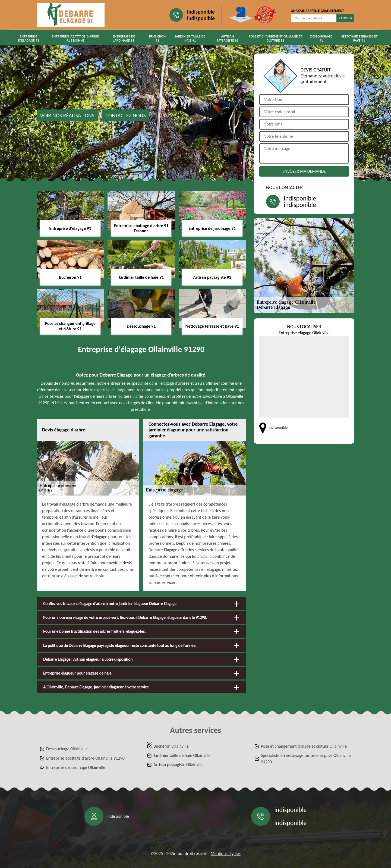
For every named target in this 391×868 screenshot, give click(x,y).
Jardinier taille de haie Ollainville (182, 755)
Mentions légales (226, 853)
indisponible (201, 12)
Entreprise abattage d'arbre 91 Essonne (75, 38)
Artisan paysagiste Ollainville (178, 765)
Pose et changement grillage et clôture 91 (275, 38)
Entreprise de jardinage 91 (124, 38)
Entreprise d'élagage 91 (29, 38)
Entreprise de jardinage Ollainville (76, 767)
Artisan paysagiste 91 (228, 38)
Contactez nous (126, 115)
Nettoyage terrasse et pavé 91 (359, 38)
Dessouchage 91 (321, 38)
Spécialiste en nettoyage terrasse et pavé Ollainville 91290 (306, 759)
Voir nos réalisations (67, 115)
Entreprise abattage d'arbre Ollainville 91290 (85, 758)
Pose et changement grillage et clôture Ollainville (304, 746)
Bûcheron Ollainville (171, 746)
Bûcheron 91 (157, 38)
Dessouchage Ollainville (67, 749)
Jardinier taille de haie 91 (190, 38)
